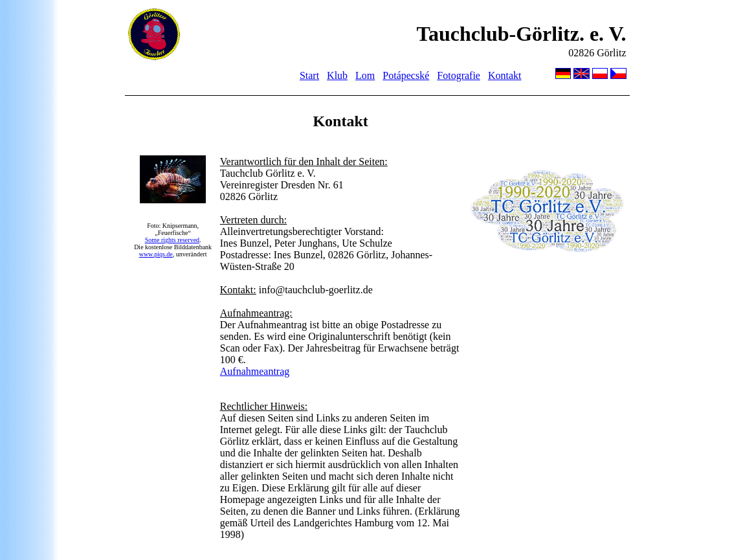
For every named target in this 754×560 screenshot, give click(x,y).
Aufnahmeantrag (255, 371)
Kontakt (505, 75)
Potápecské (406, 75)
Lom (365, 75)
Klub (337, 75)
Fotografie (459, 75)
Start (309, 75)
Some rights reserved (172, 240)
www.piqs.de (156, 254)
